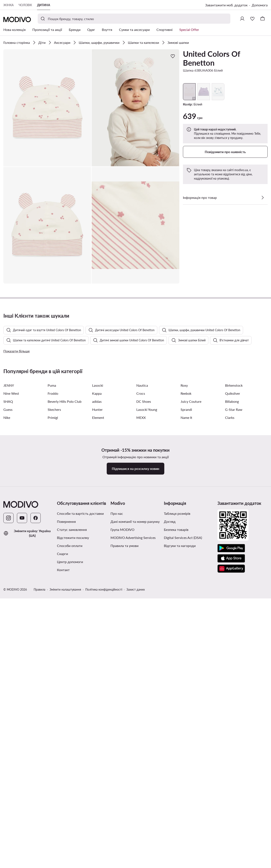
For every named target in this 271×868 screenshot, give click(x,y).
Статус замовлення (72, 763)
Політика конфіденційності (104, 823)
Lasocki (98, 619)
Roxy (184, 619)
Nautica (142, 619)
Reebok (186, 627)
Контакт (63, 803)
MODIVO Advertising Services (133, 771)
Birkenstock (234, 619)
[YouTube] (22, 752)
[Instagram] (8, 752)
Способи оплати (70, 779)
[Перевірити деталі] (263, 198)
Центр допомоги (70, 795)
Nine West (11, 627)
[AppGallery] (231, 802)
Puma (52, 619)
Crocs (141, 627)
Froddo (53, 627)
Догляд (170, 755)
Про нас (117, 747)
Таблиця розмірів (177, 747)
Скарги (62, 787)
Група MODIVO (122, 763)
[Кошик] (263, 19)
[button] (47, 108)
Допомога (260, 5)
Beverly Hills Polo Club (65, 635)
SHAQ (8, 635)
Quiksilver (233, 627)
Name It (186, 651)
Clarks (230, 651)
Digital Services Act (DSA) (183, 771)
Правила (39, 823)
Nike (7, 651)
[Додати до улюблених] (173, 56)
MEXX (141, 651)
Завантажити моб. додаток (226, 5)
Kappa (97, 627)
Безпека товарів (176, 763)
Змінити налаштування (65, 823)
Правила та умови (124, 779)
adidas (97, 635)
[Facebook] (36, 752)
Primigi (53, 651)
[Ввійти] (242, 19)
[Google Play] (231, 782)
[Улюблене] (252, 19)
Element (98, 651)
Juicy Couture (191, 635)
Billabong (232, 635)
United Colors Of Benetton (212, 58)
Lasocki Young (147, 643)
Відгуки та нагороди (180, 779)
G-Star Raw (234, 643)
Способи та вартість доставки (80, 747)
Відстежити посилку (73, 771)
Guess (8, 643)
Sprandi (186, 643)
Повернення (66, 755)
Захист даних (136, 823)
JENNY (9, 619)
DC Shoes (144, 635)
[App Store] (231, 792)
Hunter (97, 643)
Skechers (54, 643)
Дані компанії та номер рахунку (135, 755)
